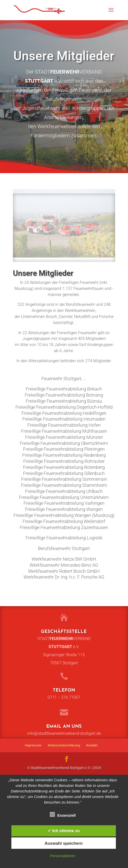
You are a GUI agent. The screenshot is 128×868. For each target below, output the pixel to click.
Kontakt (92, 745)
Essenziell (63, 815)
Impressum (33, 745)
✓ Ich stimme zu (64, 831)
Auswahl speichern (63, 843)
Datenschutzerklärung (64, 745)
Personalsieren (63, 856)
